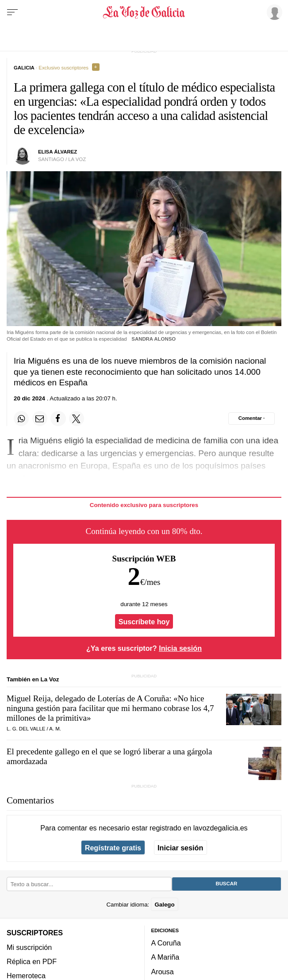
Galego (164, 905)
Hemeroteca (26, 976)
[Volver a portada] (144, 12)
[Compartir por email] (40, 419)
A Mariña (165, 957)
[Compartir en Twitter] (77, 419)
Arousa (163, 972)
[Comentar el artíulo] (252, 419)
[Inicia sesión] (273, 12)
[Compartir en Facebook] (58, 419)
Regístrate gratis (113, 848)
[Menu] (12, 12)
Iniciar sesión (180, 848)
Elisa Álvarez (58, 152)
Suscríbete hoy (144, 621)
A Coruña (166, 943)
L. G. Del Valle (26, 729)
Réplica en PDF (32, 961)
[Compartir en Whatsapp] (21, 419)
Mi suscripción (29, 947)
